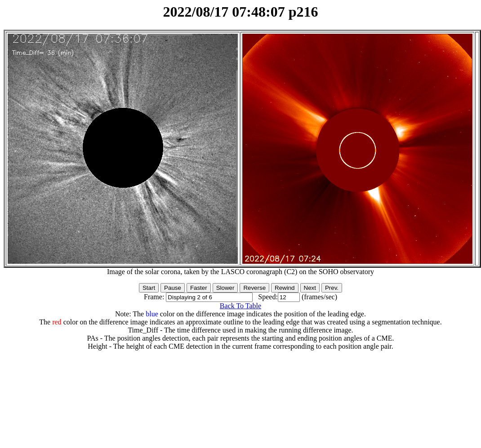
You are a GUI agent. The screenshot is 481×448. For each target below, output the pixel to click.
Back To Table (240, 306)
